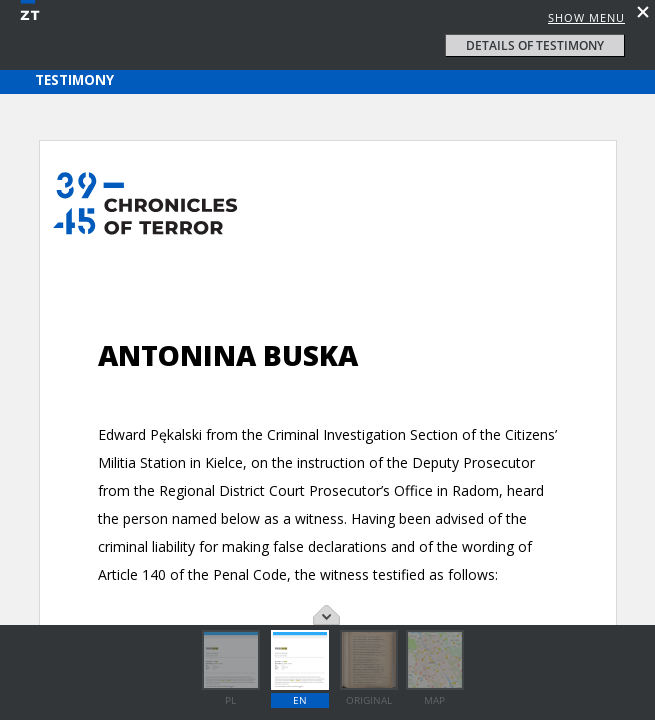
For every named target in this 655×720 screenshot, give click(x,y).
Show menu (586, 17)
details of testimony (535, 45)
